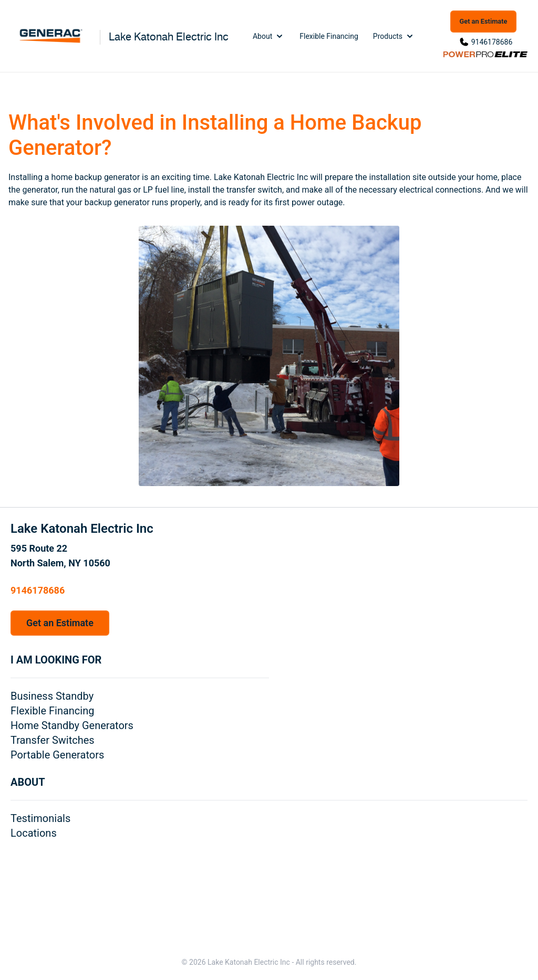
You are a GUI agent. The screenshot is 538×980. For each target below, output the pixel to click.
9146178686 (492, 42)
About (269, 36)
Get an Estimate (484, 21)
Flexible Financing (329, 36)
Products (394, 36)
